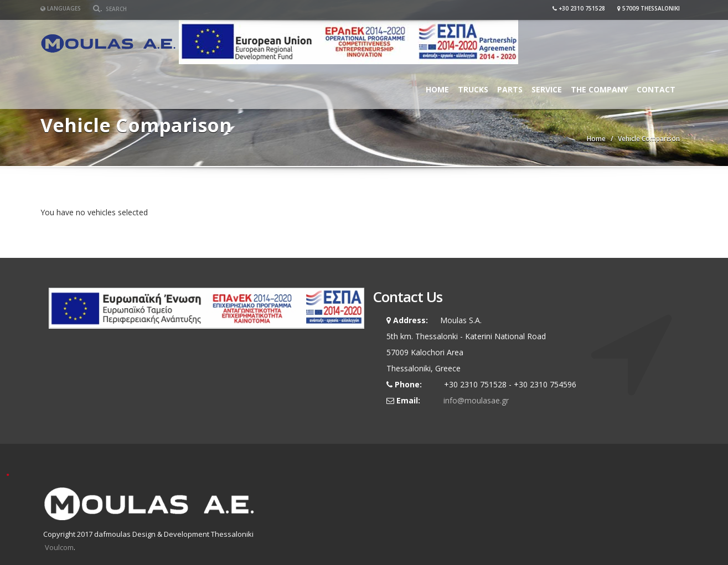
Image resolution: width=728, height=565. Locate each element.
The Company (599, 89)
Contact (656, 89)
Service (547, 89)
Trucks (473, 89)
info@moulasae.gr (476, 400)
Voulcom (59, 547)
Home (437, 89)
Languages (61, 8)
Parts (510, 89)
